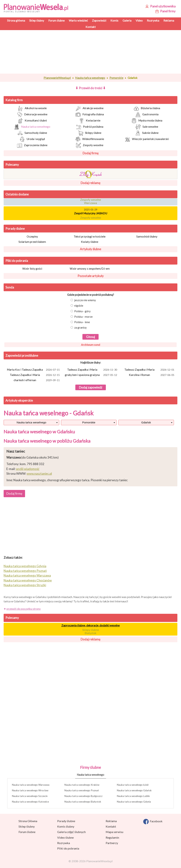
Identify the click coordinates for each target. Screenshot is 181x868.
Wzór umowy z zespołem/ (90, 269)
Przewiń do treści (90, 88)
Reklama (111, 821)
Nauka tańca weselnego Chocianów (28, 580)
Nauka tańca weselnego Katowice (30, 802)
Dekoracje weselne (32, 115)
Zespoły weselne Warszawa (91, 202)
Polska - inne (80, 322)
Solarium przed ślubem (32, 242)
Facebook (153, 822)
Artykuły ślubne (90, 249)
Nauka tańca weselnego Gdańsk (134, 790)
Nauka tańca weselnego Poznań (25, 571)
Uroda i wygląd (32, 139)
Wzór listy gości (32, 269)
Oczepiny (32, 236)
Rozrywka (64, 843)
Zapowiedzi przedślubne (22, 355)
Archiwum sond (90, 345)
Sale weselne (147, 127)
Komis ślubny (66, 826)
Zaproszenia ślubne (32, 145)
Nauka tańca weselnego (90, 78)
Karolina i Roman (152, 375)
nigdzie (77, 306)
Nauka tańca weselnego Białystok (83, 802)
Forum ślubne (27, 832)
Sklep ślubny (27, 826)
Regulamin (112, 837)
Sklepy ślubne (90, 133)
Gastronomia (147, 115)
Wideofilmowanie (90, 139)
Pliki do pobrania (17, 261)
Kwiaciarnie (90, 121)
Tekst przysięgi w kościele (90, 236)
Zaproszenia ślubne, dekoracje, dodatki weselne (90, 625)
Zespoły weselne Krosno (91, 220)
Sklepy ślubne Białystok (91, 631)
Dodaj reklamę (90, 183)
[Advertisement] (91, 52)
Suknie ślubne (147, 133)
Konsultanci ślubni (32, 121)
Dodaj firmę (91, 153)
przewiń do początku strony (24, 609)
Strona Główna (28, 821)
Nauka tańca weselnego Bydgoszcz (83, 796)
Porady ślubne (15, 229)
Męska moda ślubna (147, 121)
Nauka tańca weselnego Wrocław (30, 790)
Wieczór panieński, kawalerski (147, 139)
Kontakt (111, 826)
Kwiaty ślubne (90, 242)
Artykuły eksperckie (19, 400)
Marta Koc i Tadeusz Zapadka (34, 370)
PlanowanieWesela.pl (57, 78)
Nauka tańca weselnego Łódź (133, 785)
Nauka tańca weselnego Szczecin (30, 796)
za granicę (79, 327)
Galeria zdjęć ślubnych (71, 832)
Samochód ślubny (147, 236)
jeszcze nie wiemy (83, 300)
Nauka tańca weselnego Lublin (133, 796)
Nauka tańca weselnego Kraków (82, 785)
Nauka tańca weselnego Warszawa (27, 575)
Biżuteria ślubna (147, 108)
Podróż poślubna (90, 127)
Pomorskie (116, 78)
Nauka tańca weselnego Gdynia (25, 566)
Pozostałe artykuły (91, 276)
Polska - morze (82, 317)
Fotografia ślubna (90, 115)
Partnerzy (112, 843)
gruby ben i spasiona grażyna (91, 375)
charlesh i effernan (37, 380)
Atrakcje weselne (90, 108)
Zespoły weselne (90, 145)
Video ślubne (65, 837)
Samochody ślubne (32, 133)
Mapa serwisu (114, 832)
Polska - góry (81, 311)
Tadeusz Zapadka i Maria (92, 370)
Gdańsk (146, 422)
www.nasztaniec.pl (39, 474)
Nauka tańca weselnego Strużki (25, 585)
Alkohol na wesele (32, 108)
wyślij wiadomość (28, 469)
